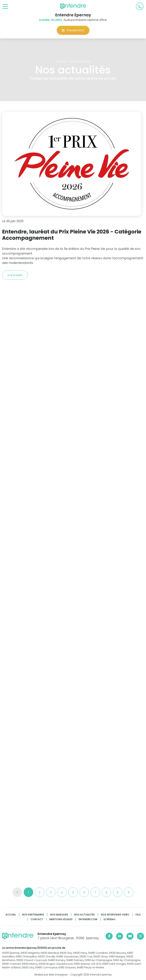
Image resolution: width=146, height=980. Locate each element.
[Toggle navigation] (5, 7)
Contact (37, 919)
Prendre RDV (73, 30)
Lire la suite (15, 275)
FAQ (138, 915)
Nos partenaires (33, 915)
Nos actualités (84, 915)
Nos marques (59, 915)
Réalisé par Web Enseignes (51, 975)
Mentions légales (61, 919)
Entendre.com (88, 919)
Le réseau (109, 919)
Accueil (11, 915)
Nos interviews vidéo (115, 915)
